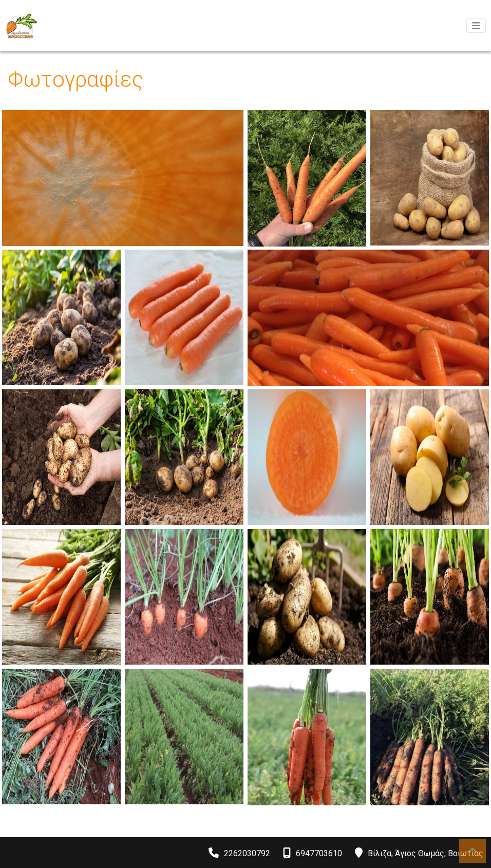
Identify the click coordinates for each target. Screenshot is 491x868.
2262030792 (247, 853)
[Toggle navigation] (476, 26)
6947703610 (319, 853)
